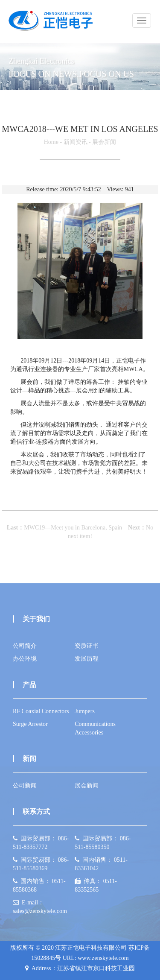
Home (51, 142)
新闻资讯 (76, 142)
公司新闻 (25, 785)
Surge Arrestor (30, 724)
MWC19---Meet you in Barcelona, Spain (73, 528)
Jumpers (85, 711)
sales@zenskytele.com (40, 911)
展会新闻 (104, 142)
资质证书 (87, 646)
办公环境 (25, 659)
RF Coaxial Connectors (41, 711)
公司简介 (25, 646)
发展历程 (87, 659)
